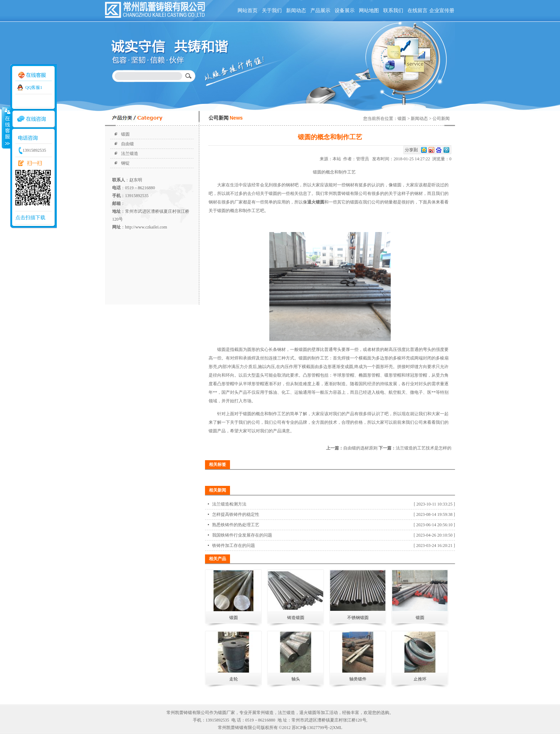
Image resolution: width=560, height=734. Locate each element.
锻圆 (125, 134)
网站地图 (369, 11)
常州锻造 (265, 713)
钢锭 (125, 163)
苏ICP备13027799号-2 (312, 728)
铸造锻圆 (296, 618)
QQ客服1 (34, 87)
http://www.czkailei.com (146, 227)
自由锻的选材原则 (360, 448)
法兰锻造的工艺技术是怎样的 (424, 448)
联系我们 (393, 11)
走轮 (234, 679)
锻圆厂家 (226, 713)
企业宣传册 (442, 11)
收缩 (6, 127)
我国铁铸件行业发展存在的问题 (242, 535)
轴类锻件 (358, 679)
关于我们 (272, 11)
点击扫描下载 (30, 218)
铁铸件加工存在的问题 (234, 546)
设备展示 (345, 11)
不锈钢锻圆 (358, 618)
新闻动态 (296, 11)
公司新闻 (441, 119)
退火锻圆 (308, 713)
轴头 (296, 679)
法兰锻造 (130, 154)
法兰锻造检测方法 (229, 504)
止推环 (420, 679)
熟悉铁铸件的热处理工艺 (236, 525)
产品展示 (320, 11)
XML (338, 728)
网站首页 (247, 11)
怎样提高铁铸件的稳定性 (236, 514)
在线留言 (417, 11)
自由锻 (127, 144)
